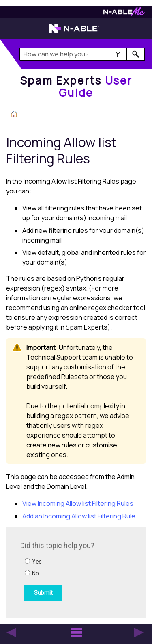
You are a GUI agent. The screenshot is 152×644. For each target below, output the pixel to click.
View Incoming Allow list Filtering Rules (78, 503)
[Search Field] (82, 54)
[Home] (76, 86)
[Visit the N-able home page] (74, 32)
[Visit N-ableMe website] (124, 14)
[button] (118, 54)
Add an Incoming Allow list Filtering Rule (79, 516)
